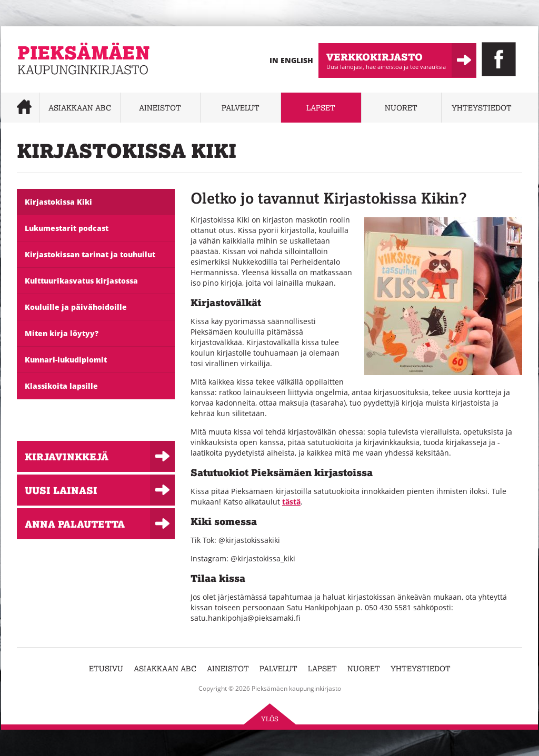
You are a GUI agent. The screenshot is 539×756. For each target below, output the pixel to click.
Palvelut (241, 108)
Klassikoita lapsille (61, 386)
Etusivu (106, 668)
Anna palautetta (75, 524)
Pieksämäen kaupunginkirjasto (71, 82)
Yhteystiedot (482, 108)
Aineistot (160, 108)
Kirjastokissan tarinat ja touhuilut (90, 254)
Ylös (270, 719)
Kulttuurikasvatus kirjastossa (81, 281)
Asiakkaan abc (80, 108)
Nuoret (401, 108)
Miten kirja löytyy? (62, 333)
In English (291, 60)
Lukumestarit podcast (67, 228)
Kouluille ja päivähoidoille (76, 307)
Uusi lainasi (61, 490)
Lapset (321, 108)
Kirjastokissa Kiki (58, 202)
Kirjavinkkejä (67, 456)
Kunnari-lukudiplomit (66, 360)
